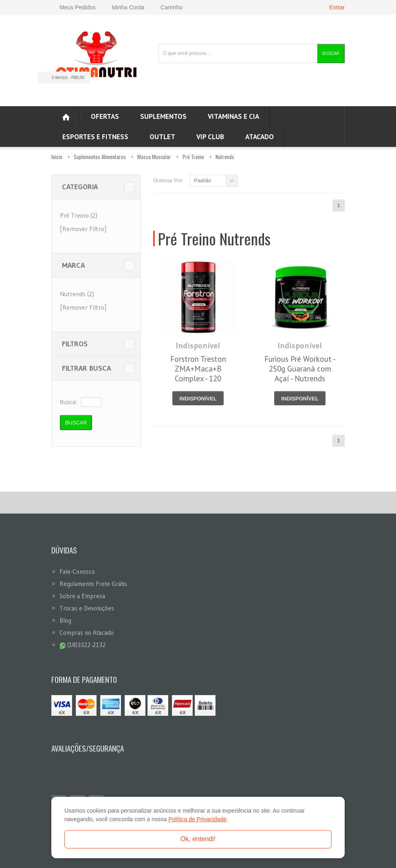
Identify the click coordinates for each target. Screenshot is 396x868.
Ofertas (105, 116)
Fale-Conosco (77, 572)
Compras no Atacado (87, 633)
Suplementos (163, 116)
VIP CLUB (210, 137)
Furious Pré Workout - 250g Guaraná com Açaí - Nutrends (300, 369)
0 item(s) (62, 78)
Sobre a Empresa (82, 596)
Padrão (202, 180)
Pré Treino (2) (79, 215)
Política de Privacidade (197, 819)
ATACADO (260, 137)
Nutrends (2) (77, 294)
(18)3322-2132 (82, 645)
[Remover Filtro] (83, 229)
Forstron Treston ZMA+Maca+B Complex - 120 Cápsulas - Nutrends (198, 374)
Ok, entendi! (198, 839)
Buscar (331, 54)
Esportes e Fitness (95, 137)
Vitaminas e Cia (233, 116)
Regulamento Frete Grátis (93, 584)
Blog (65, 620)
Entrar (337, 7)
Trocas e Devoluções (87, 608)
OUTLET (162, 137)
